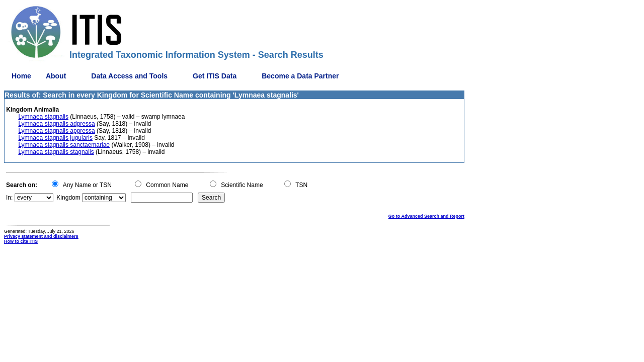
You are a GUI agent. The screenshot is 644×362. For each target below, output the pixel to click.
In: (9, 198)
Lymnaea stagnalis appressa (56, 131)
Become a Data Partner (300, 76)
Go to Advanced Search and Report (426, 216)
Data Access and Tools (129, 76)
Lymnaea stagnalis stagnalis (56, 152)
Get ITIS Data (215, 76)
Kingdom (68, 198)
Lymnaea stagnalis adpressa (56, 124)
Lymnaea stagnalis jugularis (55, 138)
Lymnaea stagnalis (43, 117)
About (56, 76)
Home (21, 76)
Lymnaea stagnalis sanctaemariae (64, 145)
